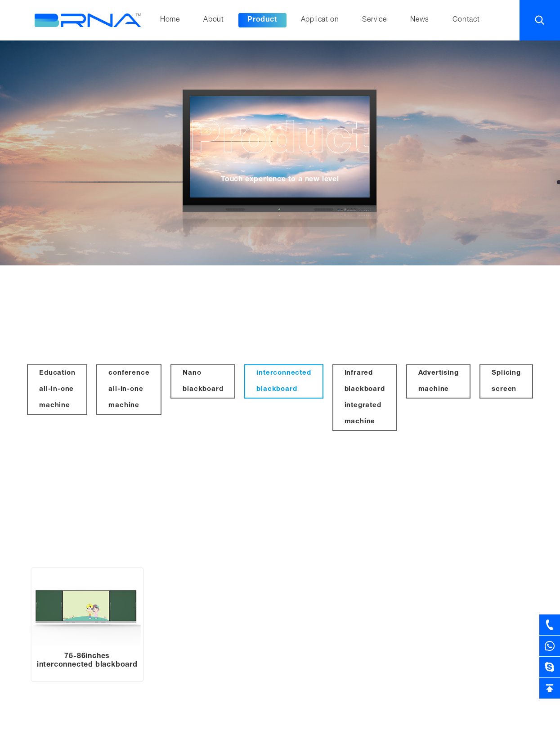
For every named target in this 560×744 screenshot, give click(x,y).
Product (262, 20)
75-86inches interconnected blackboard (87, 661)
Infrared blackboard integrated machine (365, 397)
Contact (466, 20)
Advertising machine (439, 381)
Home (170, 20)
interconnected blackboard (284, 381)
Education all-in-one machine (57, 389)
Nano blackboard (203, 381)
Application (320, 20)
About (214, 20)
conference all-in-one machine (129, 389)
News (420, 20)
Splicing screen (506, 381)
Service (374, 20)
